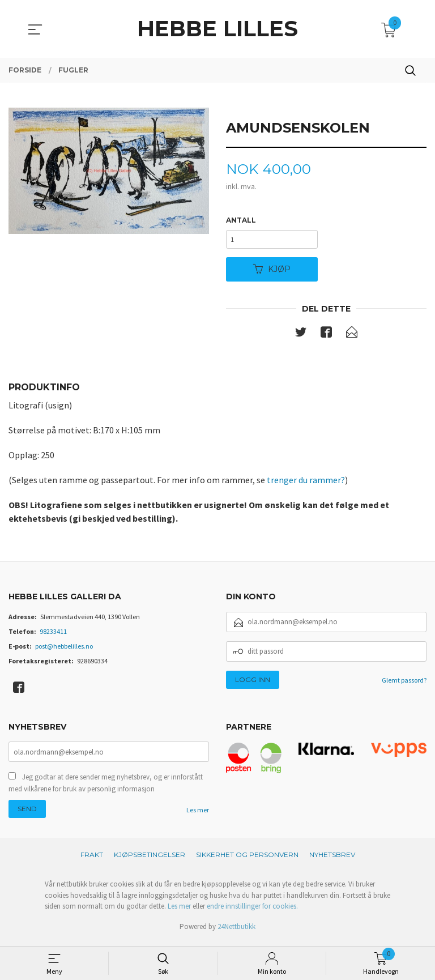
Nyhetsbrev (332, 860)
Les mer (198, 815)
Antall (241, 221)
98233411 (53, 635)
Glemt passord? (404, 683)
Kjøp (272, 272)
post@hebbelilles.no (64, 649)
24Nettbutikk (236, 931)
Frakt (92, 860)
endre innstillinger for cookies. (252, 911)
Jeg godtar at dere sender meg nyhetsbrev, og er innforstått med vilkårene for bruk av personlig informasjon (106, 788)
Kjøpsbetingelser (150, 860)
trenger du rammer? (306, 483)
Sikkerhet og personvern (247, 860)
